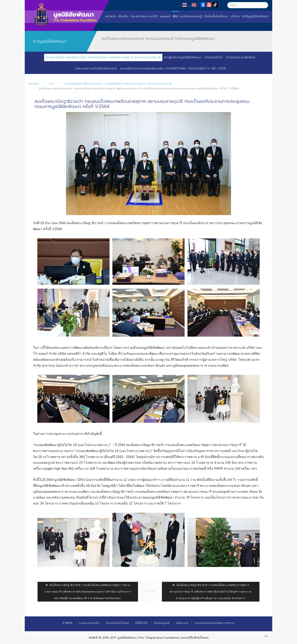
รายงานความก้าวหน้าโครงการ (96, 68)
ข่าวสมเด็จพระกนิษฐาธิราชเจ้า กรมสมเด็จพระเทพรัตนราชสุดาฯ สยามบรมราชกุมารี (103, 57)
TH (180, 6)
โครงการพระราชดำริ (144, 16)
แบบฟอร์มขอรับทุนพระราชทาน (215, 623)
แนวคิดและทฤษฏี (191, 16)
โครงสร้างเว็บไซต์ (117, 623)
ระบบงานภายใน (89, 623)
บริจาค (235, 16)
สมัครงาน (182, 623)
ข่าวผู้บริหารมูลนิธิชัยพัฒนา (183, 57)
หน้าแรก (111, 16)
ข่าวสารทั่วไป (214, 57)
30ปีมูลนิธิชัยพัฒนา (255, 16)
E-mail (68, 623)
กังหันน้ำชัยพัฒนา (216, 16)
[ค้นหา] (248, 5)
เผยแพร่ (165, 16)
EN (189, 6)
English (141, 623)
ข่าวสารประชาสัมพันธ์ (241, 57)
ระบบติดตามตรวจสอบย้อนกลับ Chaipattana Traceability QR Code (173, 68)
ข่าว (175, 16)
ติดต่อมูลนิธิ (162, 623)
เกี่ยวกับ (123, 16)
